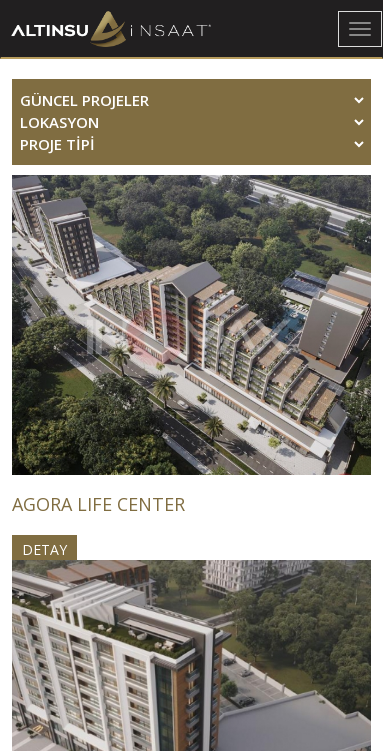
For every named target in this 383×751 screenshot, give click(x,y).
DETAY (44, 549)
